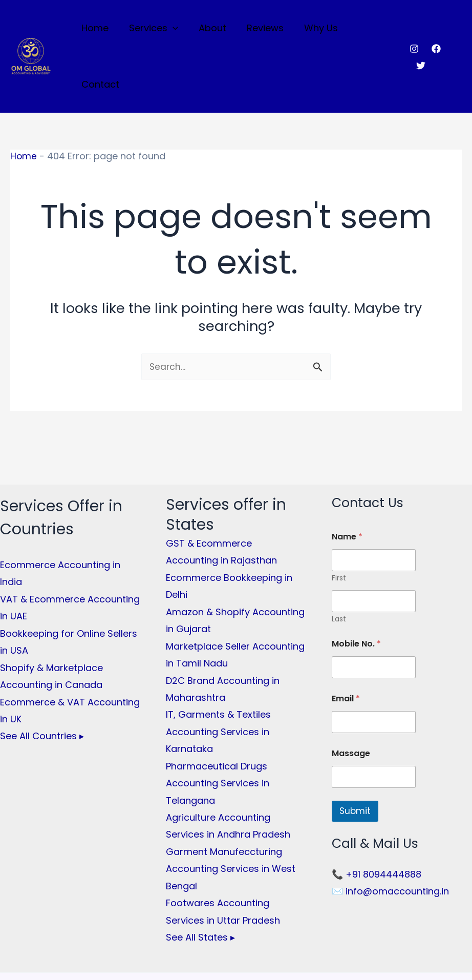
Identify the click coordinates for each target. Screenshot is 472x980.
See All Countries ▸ (42, 682)
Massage (351, 699)
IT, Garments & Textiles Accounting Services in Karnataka (218, 678)
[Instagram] (413, 30)
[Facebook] (435, 30)
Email (346, 644)
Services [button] (155, 29)
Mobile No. (356, 589)
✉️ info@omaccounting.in (390, 837)
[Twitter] (457, 30)
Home (98, 29)
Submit (355, 757)
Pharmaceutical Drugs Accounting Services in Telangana (218, 729)
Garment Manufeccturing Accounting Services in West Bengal (231, 815)
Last (339, 565)
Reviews (262, 29)
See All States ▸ (200, 883)
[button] (174, 29)
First (339, 524)
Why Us (316, 29)
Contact (370, 29)
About (211, 29)
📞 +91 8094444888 (377, 820)
